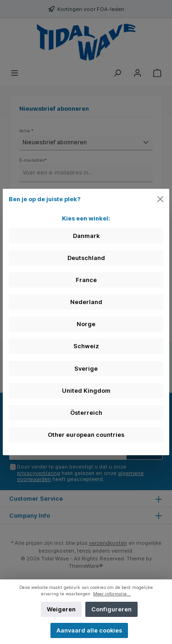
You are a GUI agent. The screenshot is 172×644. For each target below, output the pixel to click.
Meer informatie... (112, 594)
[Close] (161, 199)
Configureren (111, 609)
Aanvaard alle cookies (89, 630)
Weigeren (61, 609)
